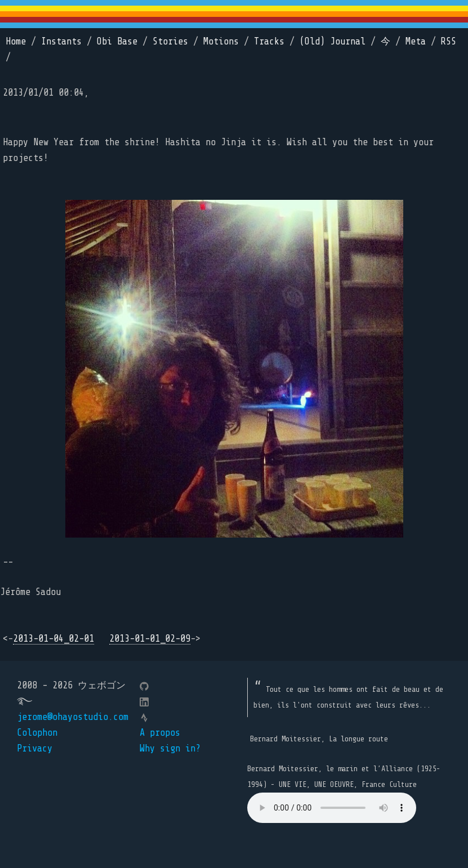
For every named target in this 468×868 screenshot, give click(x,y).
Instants (61, 41)
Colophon (37, 733)
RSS (449, 41)
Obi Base (117, 41)
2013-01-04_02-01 (54, 639)
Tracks (269, 41)
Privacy (35, 748)
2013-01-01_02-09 (150, 639)
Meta (416, 41)
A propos (160, 733)
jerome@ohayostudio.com (73, 717)
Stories (170, 41)
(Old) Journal (333, 41)
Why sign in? (170, 748)
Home (16, 41)
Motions (221, 41)
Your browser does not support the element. (332, 808)
